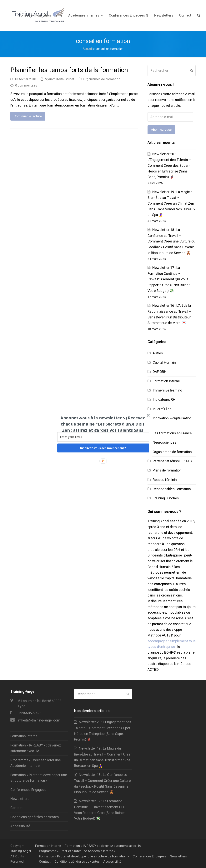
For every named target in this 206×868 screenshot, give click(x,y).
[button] (103, 427)
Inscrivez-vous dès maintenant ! (103, 448)
